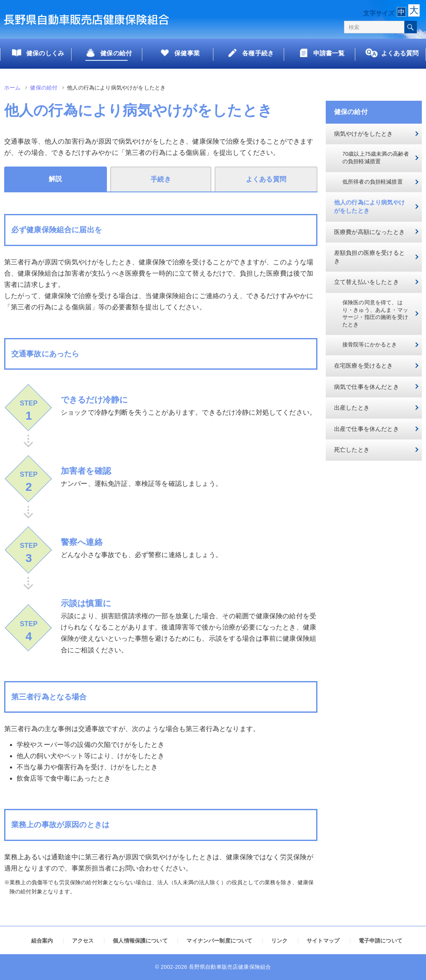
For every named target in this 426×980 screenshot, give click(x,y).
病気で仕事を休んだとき (367, 387)
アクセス (83, 941)
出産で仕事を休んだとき (367, 429)
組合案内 (42, 941)
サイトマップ (323, 941)
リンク (279, 941)
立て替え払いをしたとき (367, 282)
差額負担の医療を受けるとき (369, 257)
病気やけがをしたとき (364, 134)
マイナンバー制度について (219, 941)
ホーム (12, 88)
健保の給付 (44, 88)
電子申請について (380, 941)
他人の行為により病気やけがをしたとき (369, 206)
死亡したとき (352, 450)
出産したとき (352, 408)
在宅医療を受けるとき (364, 366)
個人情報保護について (140, 941)
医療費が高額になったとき (369, 232)
